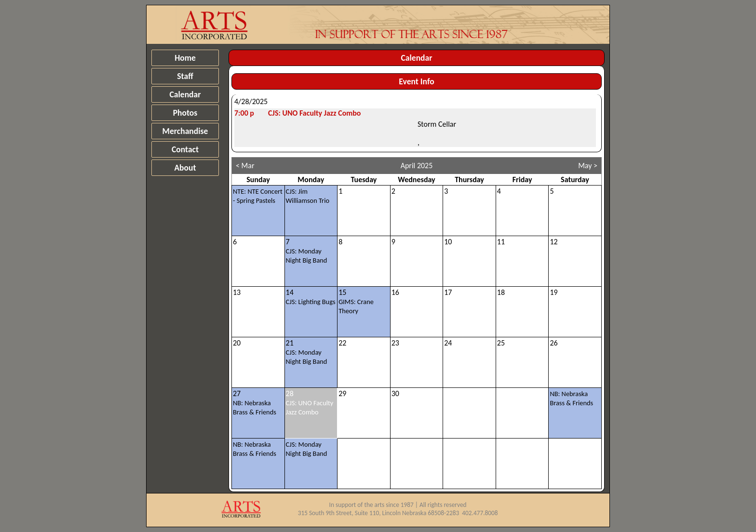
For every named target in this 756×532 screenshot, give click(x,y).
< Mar (245, 166)
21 (307, 352)
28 (310, 403)
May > (588, 166)
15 (356, 301)
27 (255, 403)
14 (311, 297)
